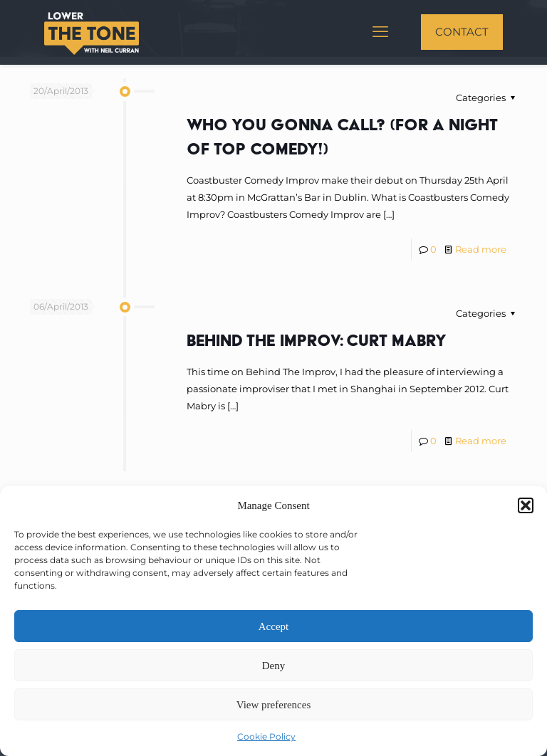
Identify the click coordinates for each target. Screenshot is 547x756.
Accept (273, 626)
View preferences (273, 705)
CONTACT (462, 32)
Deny (274, 666)
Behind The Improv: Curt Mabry (317, 340)
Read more (481, 249)
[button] (526, 505)
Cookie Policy (266, 736)
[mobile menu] (380, 32)
